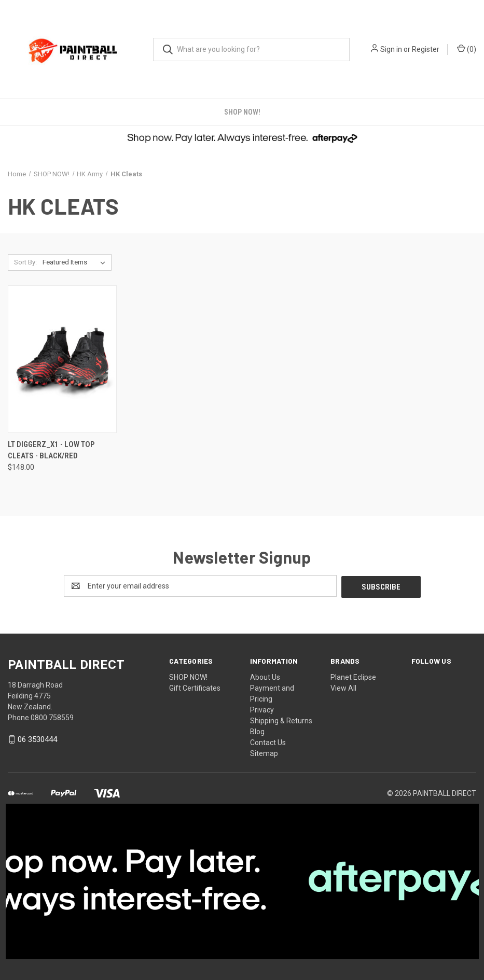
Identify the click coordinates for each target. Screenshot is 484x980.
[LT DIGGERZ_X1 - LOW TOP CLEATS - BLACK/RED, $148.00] (62, 359)
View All (343, 687)
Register (426, 49)
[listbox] (76, 262)
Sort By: (25, 262)
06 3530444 (37, 738)
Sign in (391, 49)
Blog (257, 731)
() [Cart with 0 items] (467, 49)
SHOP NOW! (242, 112)
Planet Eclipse (353, 676)
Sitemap (264, 752)
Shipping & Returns (281, 720)
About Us (265, 676)
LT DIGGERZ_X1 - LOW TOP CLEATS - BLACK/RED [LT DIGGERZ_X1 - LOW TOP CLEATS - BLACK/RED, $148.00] (51, 450)
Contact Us (268, 741)
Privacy (262, 709)
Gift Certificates (195, 687)
